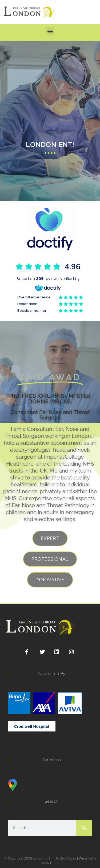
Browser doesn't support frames (50, 288)
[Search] (84, 828)
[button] (50, 31)
